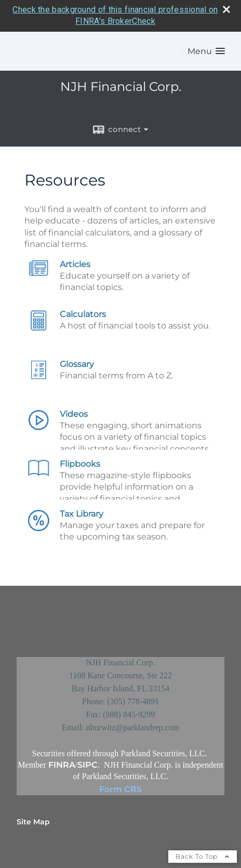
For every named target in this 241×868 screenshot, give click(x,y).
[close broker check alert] (226, 9)
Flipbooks (80, 464)
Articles (75, 264)
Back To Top (203, 856)
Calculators (83, 314)
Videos (74, 414)
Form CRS (120, 789)
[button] (206, 51)
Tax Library (82, 514)
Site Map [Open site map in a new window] (33, 822)
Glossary (77, 364)
